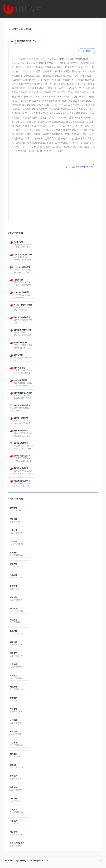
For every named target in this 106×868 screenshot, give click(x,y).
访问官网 (87, 51)
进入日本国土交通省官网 (81, 167)
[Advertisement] (53, 195)
